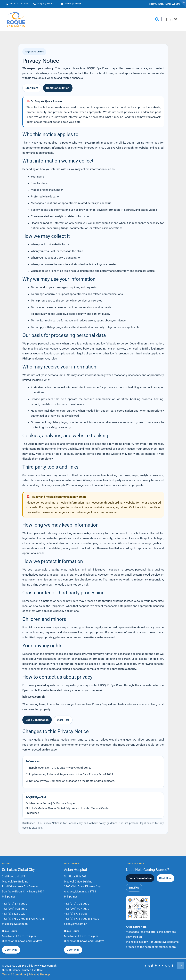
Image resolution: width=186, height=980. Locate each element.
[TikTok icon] (152, 966)
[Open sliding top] (182, 4)
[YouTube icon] (162, 966)
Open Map (11, 950)
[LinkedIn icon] (159, 966)
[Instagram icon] (149, 966)
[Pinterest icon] (156, 966)
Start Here (32, 88)
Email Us (134, 888)
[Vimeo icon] (169, 966)
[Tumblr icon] (173, 966)
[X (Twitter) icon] (166, 966)
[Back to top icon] (181, 965)
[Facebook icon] (145, 966)
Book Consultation (58, 88)
